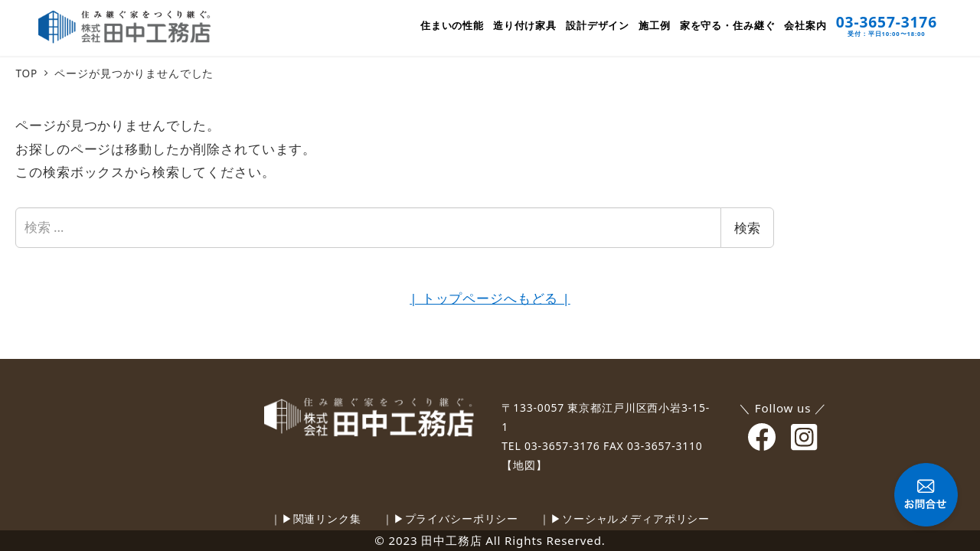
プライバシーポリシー (462, 518)
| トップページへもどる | (490, 298)
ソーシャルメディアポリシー (636, 518)
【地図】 (524, 465)
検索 (747, 228)
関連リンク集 (327, 518)
